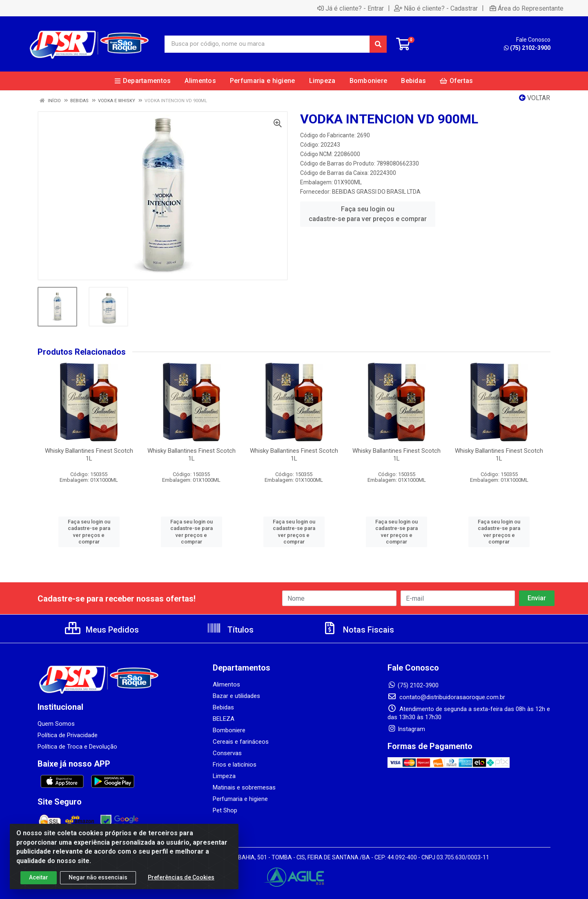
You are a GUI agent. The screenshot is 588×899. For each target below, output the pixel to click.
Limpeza (224, 776)
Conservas (227, 753)
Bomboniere (229, 730)
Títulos (230, 630)
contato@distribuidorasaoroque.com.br (446, 697)
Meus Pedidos (102, 630)
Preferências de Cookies (181, 878)
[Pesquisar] (378, 44)
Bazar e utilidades (236, 696)
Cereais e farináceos (241, 742)
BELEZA (224, 719)
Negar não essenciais (98, 878)
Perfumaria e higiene (240, 799)
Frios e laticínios (235, 765)
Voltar (535, 98)
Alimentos (226, 684)
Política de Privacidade (68, 735)
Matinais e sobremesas (244, 787)
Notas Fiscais (358, 630)
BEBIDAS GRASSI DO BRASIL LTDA (376, 192)
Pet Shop (225, 810)
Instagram (406, 729)
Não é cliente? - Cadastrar (436, 8)
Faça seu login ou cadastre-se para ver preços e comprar (368, 214)
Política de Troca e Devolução (77, 747)
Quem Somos (56, 724)
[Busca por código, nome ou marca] (267, 44)
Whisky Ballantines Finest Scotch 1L (89, 455)
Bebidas (223, 707)
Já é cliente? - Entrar (351, 8)
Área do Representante (527, 8)
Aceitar (39, 878)
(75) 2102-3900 (527, 48)
